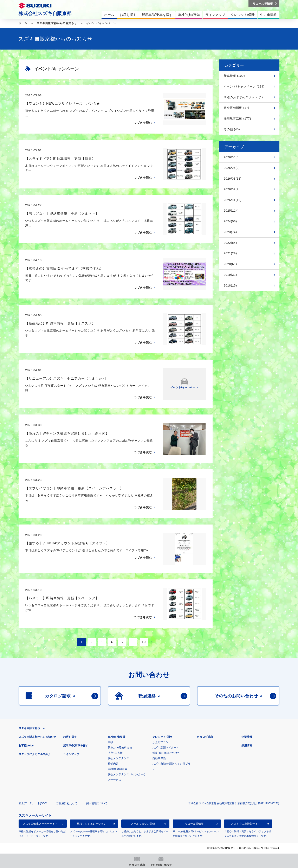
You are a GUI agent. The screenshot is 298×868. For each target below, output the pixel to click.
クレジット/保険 (162, 737)
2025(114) (231, 211)
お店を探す (70, 737)
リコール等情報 (194, 824)
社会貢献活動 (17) (237, 108)
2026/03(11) (233, 179)
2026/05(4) (232, 157)
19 (144, 642)
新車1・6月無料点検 (120, 748)
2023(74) (230, 232)
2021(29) (230, 253)
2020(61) (230, 264)
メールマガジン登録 (143, 824)
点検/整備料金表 (118, 769)
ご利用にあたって (67, 803)
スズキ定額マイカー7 (165, 748)
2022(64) (230, 243)
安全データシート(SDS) (33, 803)
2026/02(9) (232, 189)
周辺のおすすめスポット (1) (243, 97)
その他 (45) (232, 129)
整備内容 (113, 764)
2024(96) (230, 221)
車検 (110, 742)
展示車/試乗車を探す (76, 745)
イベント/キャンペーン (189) (244, 86)
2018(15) (230, 285)
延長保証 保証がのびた (166, 753)
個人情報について (97, 803)
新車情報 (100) (234, 76)
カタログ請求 (205, 737)
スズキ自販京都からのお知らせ (57, 23)
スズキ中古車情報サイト (246, 824)
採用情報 (247, 745)
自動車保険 (159, 758)
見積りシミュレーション (92, 824)
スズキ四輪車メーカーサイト (40, 824)
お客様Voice (26, 745)
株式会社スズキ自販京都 (45, 13)
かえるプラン (160, 742)
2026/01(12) (233, 200)
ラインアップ (71, 754)
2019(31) (230, 275)
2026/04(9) (232, 168)
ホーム (23, 23)
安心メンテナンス (118, 758)
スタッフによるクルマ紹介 (35, 754)
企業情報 (247, 737)
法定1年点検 (115, 753)
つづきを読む (143, 123)
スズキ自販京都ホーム (32, 728)
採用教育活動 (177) (237, 118)
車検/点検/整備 (116, 737)
